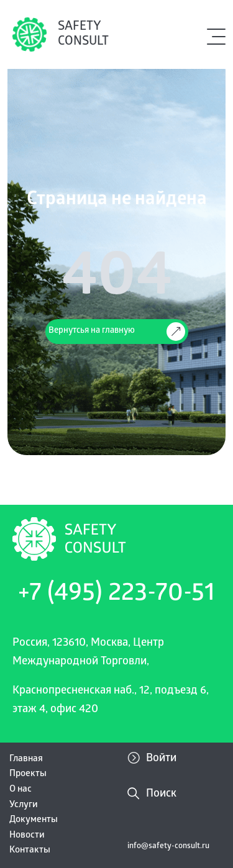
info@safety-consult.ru (168, 847)
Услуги (24, 805)
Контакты (30, 851)
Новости (27, 836)
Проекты (28, 774)
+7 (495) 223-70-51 (116, 595)
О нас (21, 790)
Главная (26, 759)
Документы (34, 820)
